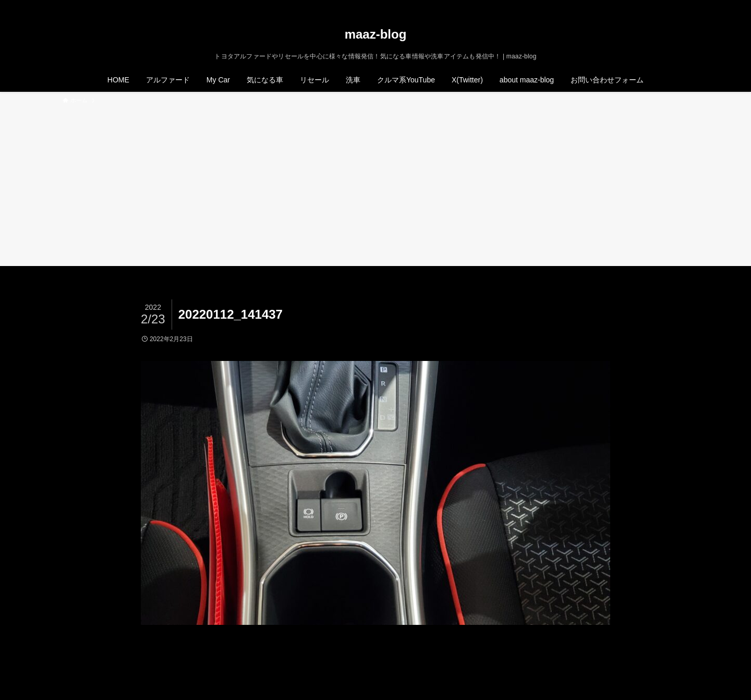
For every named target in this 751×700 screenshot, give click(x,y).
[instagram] (655, 6)
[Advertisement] (375, 184)
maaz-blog (376, 34)
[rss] (668, 6)
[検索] (682, 6)
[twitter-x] (641, 6)
